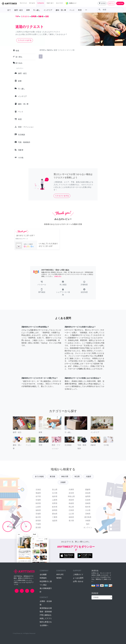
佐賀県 (88, 500)
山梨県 (55, 500)
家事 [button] (28, 10)
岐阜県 (55, 507)
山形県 (38, 507)
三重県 (55, 517)
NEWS (59, 578)
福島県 (38, 510)
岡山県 (71, 507)
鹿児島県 (88, 517)
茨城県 (38, 514)
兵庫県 (71, 490)
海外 (88, 524)
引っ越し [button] (37, 10)
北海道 (38, 490)
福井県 (55, 496)
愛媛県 (88, 490)
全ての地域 (39, 477)
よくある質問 (78, 578)
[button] (102, 3)
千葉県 (38, 524)
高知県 (88, 493)
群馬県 (38, 521)
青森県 (38, 493)
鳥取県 (71, 500)
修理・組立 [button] (19, 10)
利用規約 (43, 578)
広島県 (71, 510)
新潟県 (38, 528)
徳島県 (71, 517)
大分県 (88, 510)
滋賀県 (55, 521)
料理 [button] (80, 10)
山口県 (71, 514)
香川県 (71, 521)
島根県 (71, 503)
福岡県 (88, 496)
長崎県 (88, 503)
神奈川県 (65, 477)
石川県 (55, 493)
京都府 (63, 482)
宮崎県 (88, 514)
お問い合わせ (78, 581)
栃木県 (38, 517)
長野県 (55, 503)
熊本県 (88, 507)
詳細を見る (58, 276)
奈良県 (71, 493)
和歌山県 (71, 496)
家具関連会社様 (46, 608)
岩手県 (38, 496)
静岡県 (55, 510)
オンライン (88, 528)
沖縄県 (88, 521)
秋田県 (38, 503)
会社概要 (43, 575)
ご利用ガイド (78, 575)
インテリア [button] (48, 10)
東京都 (52, 477)
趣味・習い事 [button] (61, 10)
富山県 (55, 490)
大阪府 (88, 477)
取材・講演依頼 (46, 612)
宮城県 (38, 500)
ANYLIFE (60, 575)
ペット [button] (72, 10)
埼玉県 (77, 477)
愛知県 (55, 514)
